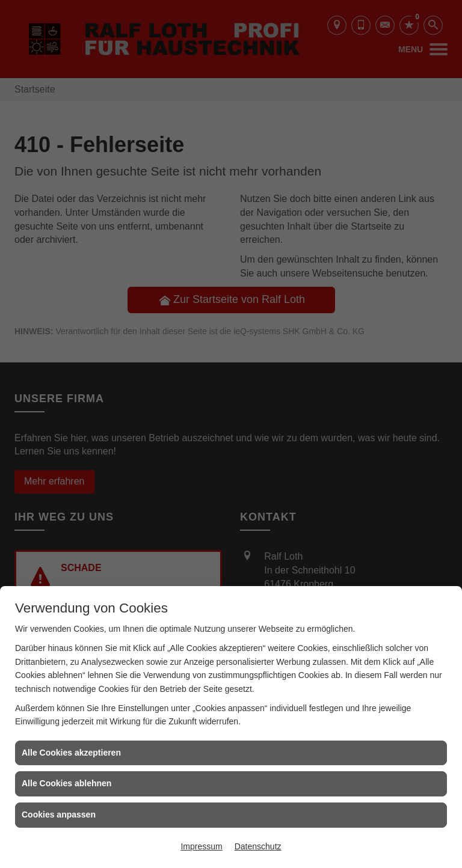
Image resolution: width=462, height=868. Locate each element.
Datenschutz (258, 846)
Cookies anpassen (59, 815)
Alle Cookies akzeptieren (71, 753)
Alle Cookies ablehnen (66, 783)
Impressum (201, 846)
